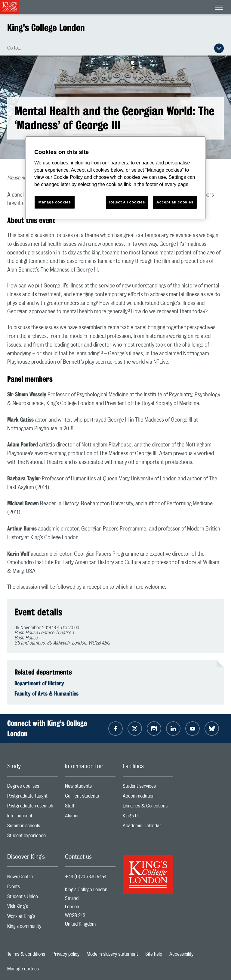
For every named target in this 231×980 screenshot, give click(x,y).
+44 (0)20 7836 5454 (86, 877)
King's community (32, 928)
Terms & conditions (26, 954)
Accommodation (148, 797)
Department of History (39, 683)
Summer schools (32, 827)
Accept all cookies (175, 202)
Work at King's (32, 918)
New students (90, 788)
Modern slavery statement (112, 954)
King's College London (46, 27)
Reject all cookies (127, 202)
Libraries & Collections (148, 807)
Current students (90, 797)
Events (32, 888)
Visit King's (32, 908)
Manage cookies (23, 969)
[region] (115, 178)
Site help (154, 954)
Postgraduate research (32, 807)
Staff (90, 807)
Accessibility (181, 954)
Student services (148, 788)
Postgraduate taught (32, 797)
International (32, 817)
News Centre (32, 878)
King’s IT (148, 817)
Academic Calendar (148, 827)
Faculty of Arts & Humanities (46, 693)
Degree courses (32, 788)
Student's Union (32, 898)
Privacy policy (66, 954)
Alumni (90, 817)
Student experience (32, 837)
